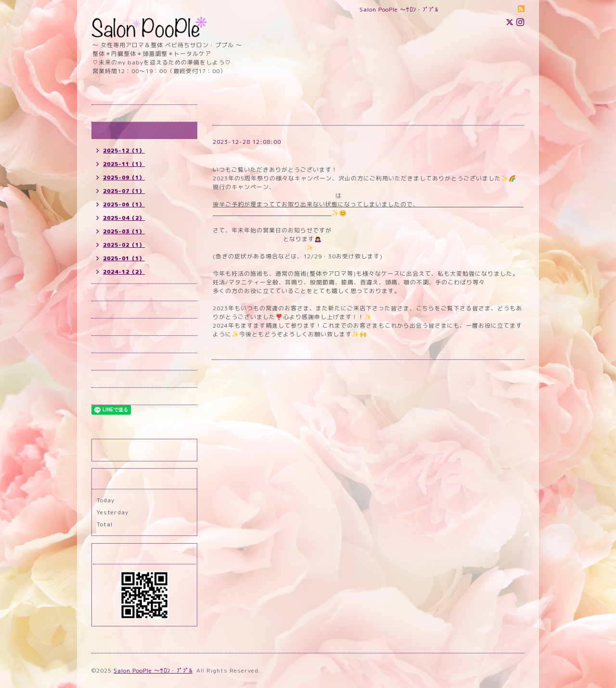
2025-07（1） (124, 191)
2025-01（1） (124, 258)
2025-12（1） (124, 151)
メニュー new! (117, 327)
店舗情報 (109, 344)
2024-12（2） (124, 272)
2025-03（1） (124, 231)
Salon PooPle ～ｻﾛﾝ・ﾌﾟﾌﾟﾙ (153, 670)
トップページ (115, 113)
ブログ (106, 396)
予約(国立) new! (120, 310)
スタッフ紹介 (115, 379)
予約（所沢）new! (122, 292)
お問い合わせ (115, 362)
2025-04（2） (124, 218)
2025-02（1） (124, 245)
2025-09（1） (124, 178)
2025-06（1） (124, 204)
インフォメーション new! (133, 131)
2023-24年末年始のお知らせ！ (265, 153)
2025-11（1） (124, 164)
